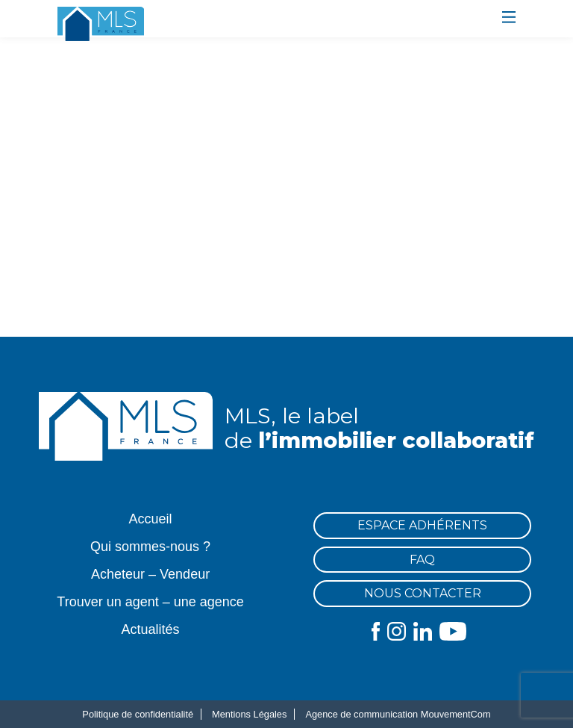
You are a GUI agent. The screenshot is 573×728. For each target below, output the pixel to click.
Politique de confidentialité (138, 714)
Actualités (151, 629)
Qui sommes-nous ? (150, 547)
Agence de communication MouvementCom (398, 714)
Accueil (151, 519)
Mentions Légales (249, 714)
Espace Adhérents (422, 525)
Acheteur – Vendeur (150, 574)
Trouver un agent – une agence (150, 602)
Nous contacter (423, 593)
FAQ (422, 560)
